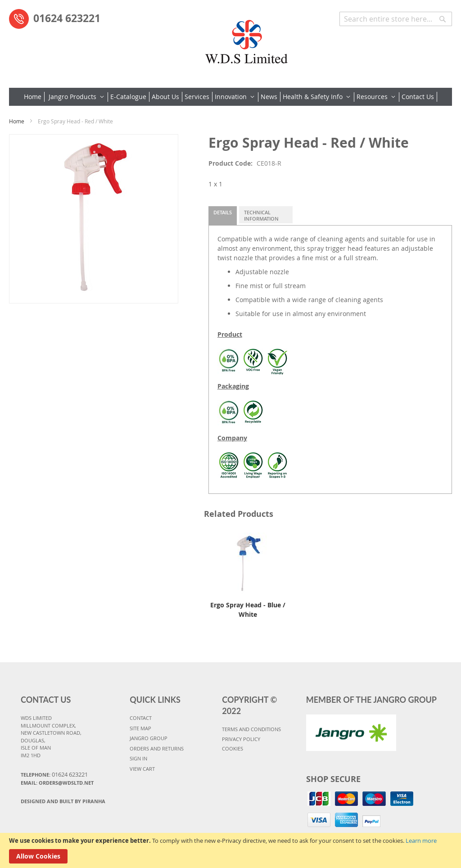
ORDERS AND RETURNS (157, 748)
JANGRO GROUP (149, 738)
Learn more (421, 841)
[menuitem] (34, 97)
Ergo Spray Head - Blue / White (248, 610)
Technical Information (261, 215)
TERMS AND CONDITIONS (251, 729)
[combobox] (396, 19)
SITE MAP (140, 728)
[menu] (230, 97)
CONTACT (141, 718)
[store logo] (246, 38)
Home (17, 121)
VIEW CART (142, 769)
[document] (230, 850)
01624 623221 (67, 18)
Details (223, 212)
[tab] (223, 216)
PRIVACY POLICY (241, 739)
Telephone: (54, 774)
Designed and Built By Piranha (63, 801)
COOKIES (233, 748)
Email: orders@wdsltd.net (57, 783)
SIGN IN (138, 758)
